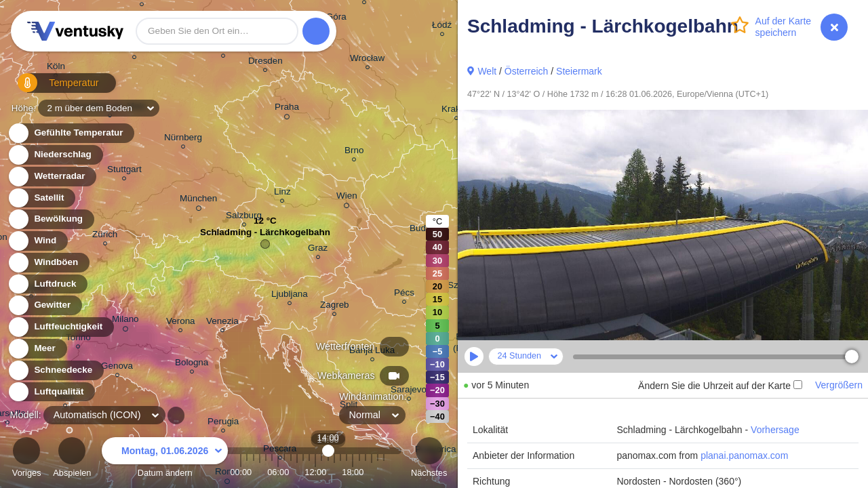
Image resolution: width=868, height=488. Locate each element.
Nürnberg (183, 139)
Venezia (222, 323)
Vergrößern (839, 385)
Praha (287, 109)
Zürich (105, 236)
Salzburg (244, 217)
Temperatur (51, 88)
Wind (37, 241)
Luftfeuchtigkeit (60, 327)
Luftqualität (51, 392)
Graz (318, 250)
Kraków (457, 111)
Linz (282, 194)
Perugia (223, 423)
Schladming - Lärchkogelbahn (265, 236)
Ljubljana (290, 296)
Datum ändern (165, 459)
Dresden (265, 63)
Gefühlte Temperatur (71, 133)
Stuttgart (124, 171)
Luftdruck (47, 284)
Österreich (527, 71)
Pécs (404, 294)
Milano (125, 321)
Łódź (442, 27)
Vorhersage (775, 430)
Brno (354, 152)
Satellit (41, 198)
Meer (37, 349)
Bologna (192, 364)
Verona (181, 323)
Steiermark (579, 71)
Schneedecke (55, 370)
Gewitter (44, 305)
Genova (117, 368)
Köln (56, 68)
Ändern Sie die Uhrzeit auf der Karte (720, 386)
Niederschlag (55, 155)
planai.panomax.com (744, 455)
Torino (78, 339)
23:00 (384, 472)
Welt (487, 71)
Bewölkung (51, 219)
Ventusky (73, 31)
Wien (347, 198)
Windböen (48, 263)
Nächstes (429, 459)
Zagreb (335, 307)
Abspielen (72, 459)
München (198, 201)
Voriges (27, 459)
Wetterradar (52, 177)
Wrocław (367, 60)
